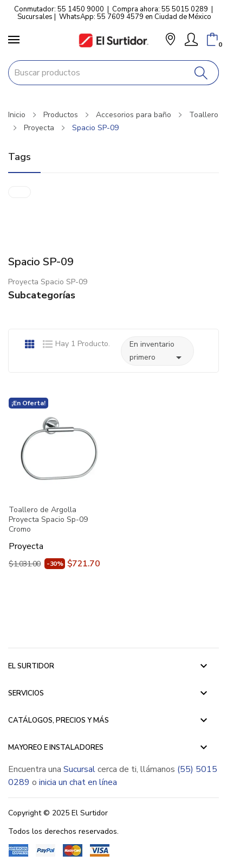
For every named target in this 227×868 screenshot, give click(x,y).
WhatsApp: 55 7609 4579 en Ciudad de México (135, 17)
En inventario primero (157, 352)
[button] (170, 40)
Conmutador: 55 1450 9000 (59, 9)
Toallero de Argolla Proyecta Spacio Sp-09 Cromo (48, 520)
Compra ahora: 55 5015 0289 (160, 9)
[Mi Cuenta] (191, 40)
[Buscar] (201, 73)
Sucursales (35, 17)
